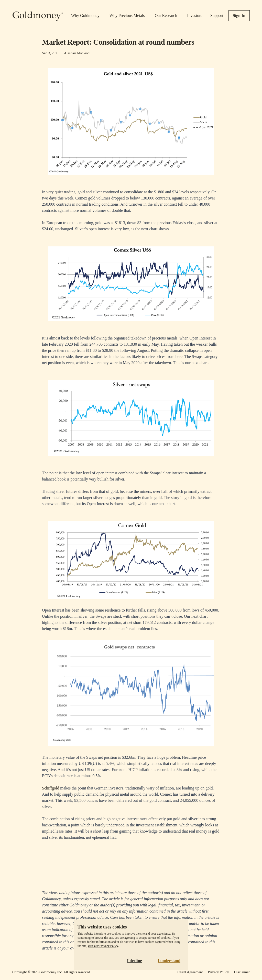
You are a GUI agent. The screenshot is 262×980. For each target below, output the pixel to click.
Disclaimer (242, 972)
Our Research (166, 16)
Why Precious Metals (127, 16)
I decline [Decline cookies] (134, 961)
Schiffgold (51, 788)
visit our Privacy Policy (103, 946)
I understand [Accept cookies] (169, 961)
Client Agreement (190, 972)
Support (217, 16)
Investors (195, 16)
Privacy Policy (219, 972)
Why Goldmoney (85, 16)
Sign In (239, 16)
